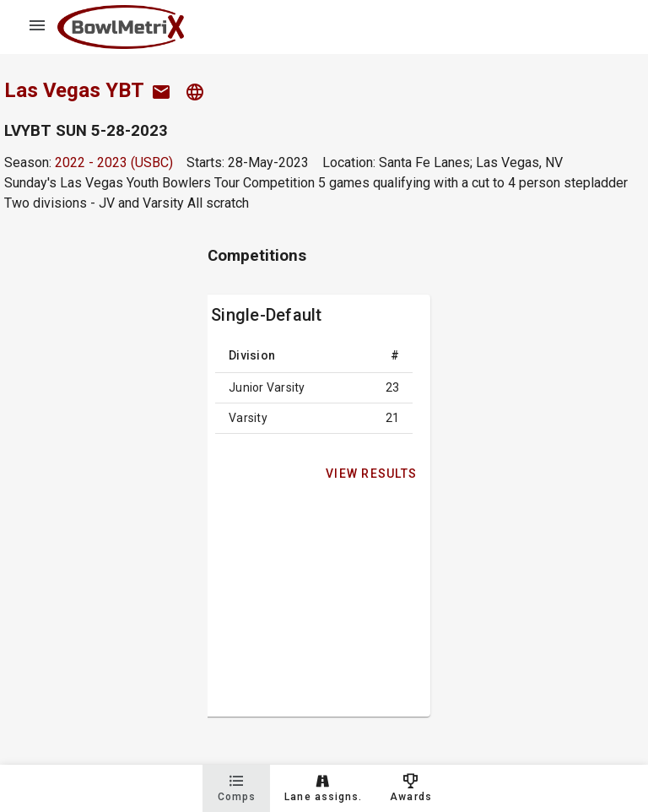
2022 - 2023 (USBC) (114, 162)
